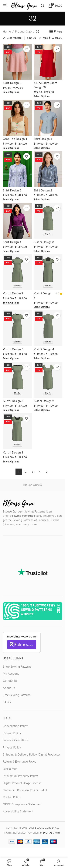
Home (7, 32)
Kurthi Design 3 (13, 401)
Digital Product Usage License (22, 783)
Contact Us (10, 681)
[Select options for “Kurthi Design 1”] (11, 462)
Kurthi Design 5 (13, 350)
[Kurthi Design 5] (17, 328)
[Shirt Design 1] (17, 221)
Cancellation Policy (15, 726)
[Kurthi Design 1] (17, 431)
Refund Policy (12, 733)
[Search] (43, 6)
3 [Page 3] (33, 472)
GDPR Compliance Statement (22, 805)
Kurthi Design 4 (44, 350)
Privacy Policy (12, 748)
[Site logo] (24, 6)
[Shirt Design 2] (48, 169)
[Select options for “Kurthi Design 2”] (42, 410)
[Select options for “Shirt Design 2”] (42, 200)
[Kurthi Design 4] (48, 328)
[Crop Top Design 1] (17, 118)
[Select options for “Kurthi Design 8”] (42, 251)
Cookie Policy (12, 797)
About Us (9, 688)
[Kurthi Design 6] (48, 272)
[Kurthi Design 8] (48, 221)
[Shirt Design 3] (17, 169)
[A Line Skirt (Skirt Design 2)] (48, 62)
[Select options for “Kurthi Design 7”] (11, 303)
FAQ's (7, 702)
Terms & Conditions (16, 740)
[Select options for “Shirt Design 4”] (42, 148)
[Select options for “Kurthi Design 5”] (11, 359)
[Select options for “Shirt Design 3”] (11, 200)
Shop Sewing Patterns (17, 667)
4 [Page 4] (40, 472)
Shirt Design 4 (43, 139)
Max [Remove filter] (53, 38)
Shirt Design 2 (43, 191)
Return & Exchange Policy (20, 762)
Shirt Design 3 (12, 191)
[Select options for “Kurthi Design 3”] (11, 410)
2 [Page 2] (26, 472)
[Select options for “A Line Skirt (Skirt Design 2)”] (42, 97)
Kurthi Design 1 (13, 453)
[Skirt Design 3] (17, 62)
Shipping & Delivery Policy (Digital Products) (31, 755)
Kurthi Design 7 (13, 294)
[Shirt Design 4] (48, 118)
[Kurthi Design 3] (17, 380)
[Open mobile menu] (5, 6)
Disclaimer (10, 769)
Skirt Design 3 (12, 83)
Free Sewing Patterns (17, 695)
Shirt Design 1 (12, 242)
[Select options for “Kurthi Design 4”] (42, 359)
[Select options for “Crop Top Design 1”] (11, 148)
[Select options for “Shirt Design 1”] (11, 251)
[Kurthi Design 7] (17, 272)
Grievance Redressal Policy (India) (25, 790)
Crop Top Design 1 (15, 139)
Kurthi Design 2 (44, 401)
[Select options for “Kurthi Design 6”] (42, 307)
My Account (11, 674)
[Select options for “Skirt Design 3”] (11, 92)
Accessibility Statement (18, 812)
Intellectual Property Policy (20, 776)
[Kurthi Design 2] (48, 380)
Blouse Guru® (33, 485)
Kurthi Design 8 (44, 242)
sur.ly (8, 617)
